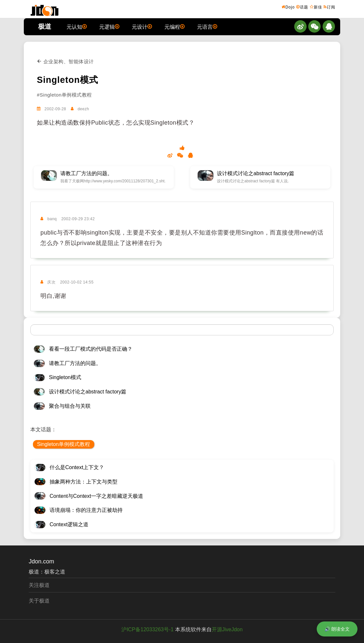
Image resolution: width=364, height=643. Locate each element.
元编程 (174, 26)
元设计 (142, 26)
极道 (45, 26)
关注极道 (39, 585)
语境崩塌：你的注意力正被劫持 (86, 510)
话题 (302, 7)
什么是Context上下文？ (77, 467)
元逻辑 (109, 26)
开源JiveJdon (227, 629)
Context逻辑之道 (69, 524)
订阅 (329, 7)
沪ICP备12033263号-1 (147, 629)
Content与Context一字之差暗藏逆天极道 (96, 496)
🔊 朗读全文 (337, 629)
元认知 (77, 26)
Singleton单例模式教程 (63, 444)
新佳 (316, 7)
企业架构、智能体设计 (65, 61)
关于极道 (39, 601)
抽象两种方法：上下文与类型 (83, 482)
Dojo (288, 7)
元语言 (207, 26)
